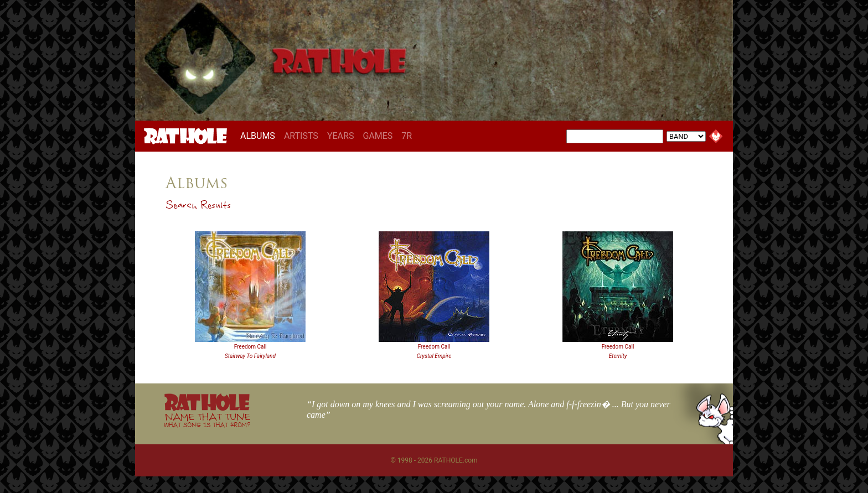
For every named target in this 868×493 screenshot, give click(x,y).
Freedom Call (250, 347)
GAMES (378, 136)
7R (407, 136)
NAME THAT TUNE (207, 420)
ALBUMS (260, 136)
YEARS (341, 136)
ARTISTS (301, 136)
